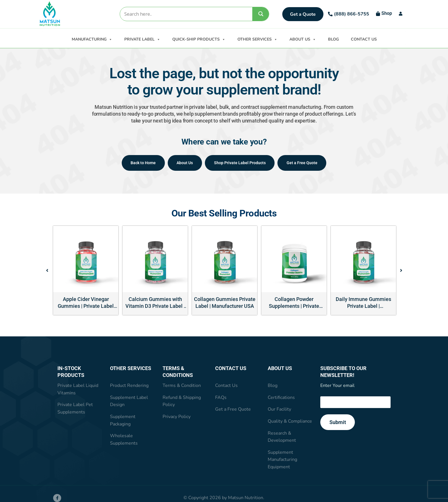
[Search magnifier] (261, 14)
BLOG (333, 39)
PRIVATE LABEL (142, 39)
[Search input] (186, 14)
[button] (47, 271)
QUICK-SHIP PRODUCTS (199, 39)
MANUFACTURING (92, 39)
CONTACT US (364, 39)
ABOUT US (303, 39)
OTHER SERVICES (257, 39)
